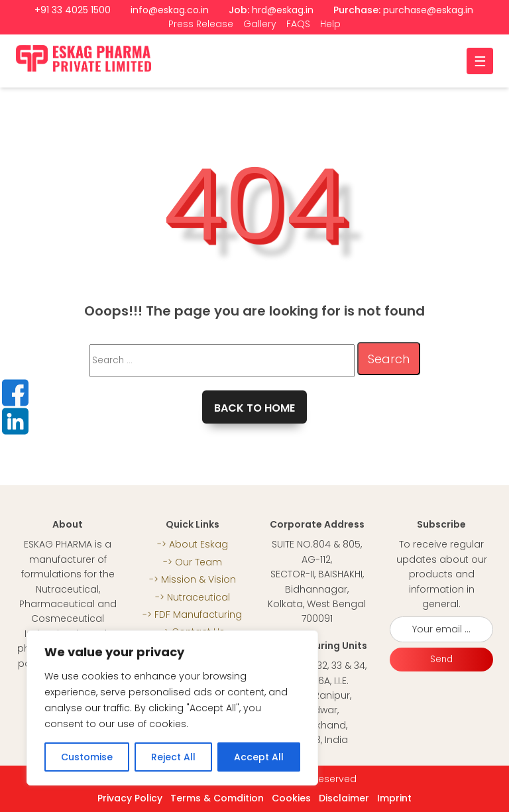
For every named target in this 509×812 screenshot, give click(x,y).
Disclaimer (344, 798)
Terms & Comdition (217, 798)
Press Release (201, 24)
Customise (87, 757)
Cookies (291, 798)
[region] (172, 708)
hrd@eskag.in (283, 10)
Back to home (254, 408)
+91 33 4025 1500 (73, 10)
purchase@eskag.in (428, 10)
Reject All (173, 757)
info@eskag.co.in (170, 10)
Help (330, 24)
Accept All (259, 757)
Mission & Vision (198, 579)
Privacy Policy (130, 798)
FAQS (298, 24)
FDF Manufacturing (198, 614)
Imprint (394, 798)
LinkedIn (15, 421)
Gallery (260, 24)
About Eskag (198, 544)
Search (389, 359)
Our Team (198, 562)
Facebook (15, 392)
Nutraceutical (198, 597)
